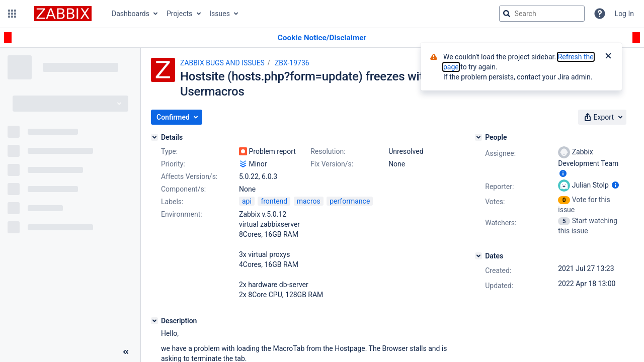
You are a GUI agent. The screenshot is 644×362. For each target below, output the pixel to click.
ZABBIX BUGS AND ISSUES (222, 63)
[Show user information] (563, 173)
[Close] (608, 57)
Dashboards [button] (131, 14)
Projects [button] (179, 14)
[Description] (154, 321)
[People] (478, 137)
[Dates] (478, 256)
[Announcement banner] (322, 38)
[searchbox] (542, 14)
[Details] (154, 137)
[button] (12, 14)
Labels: (172, 202)
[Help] (600, 14)
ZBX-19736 (292, 63)
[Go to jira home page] (63, 14)
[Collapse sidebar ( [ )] (126, 352)
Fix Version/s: (332, 164)
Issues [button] (220, 14)
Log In (624, 14)
